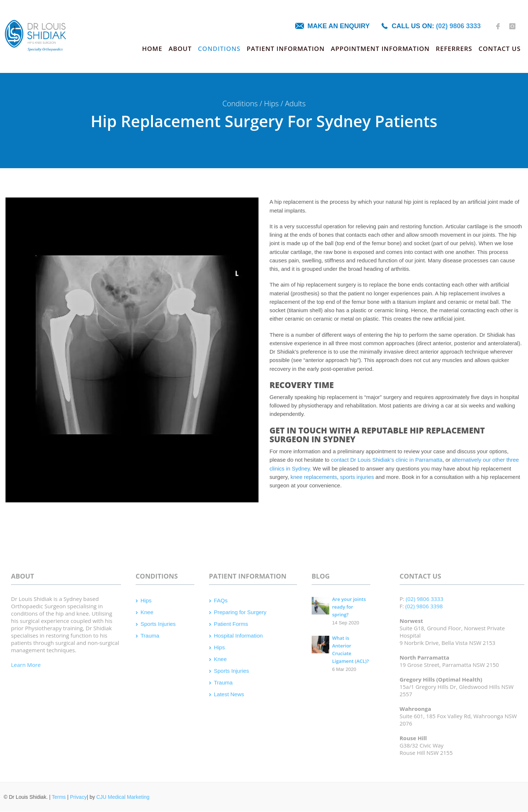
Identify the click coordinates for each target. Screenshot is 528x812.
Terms (59, 797)
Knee (147, 612)
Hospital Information (238, 636)
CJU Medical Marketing (123, 797)
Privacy (78, 797)
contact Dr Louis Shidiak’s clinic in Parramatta (387, 460)
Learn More (26, 665)
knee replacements (314, 477)
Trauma (150, 636)
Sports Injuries (158, 624)
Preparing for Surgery (240, 612)
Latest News (229, 694)
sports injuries (357, 477)
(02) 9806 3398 (424, 606)
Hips (146, 600)
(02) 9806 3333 (458, 26)
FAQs (221, 600)
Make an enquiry (339, 26)
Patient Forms (231, 624)
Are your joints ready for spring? (349, 607)
